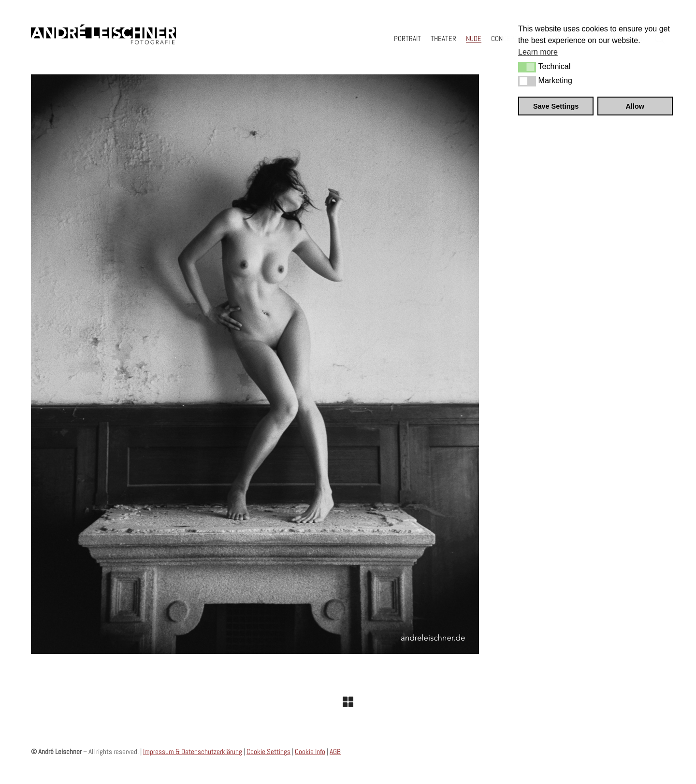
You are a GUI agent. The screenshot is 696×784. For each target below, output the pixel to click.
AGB (335, 751)
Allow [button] (635, 106)
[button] (527, 67)
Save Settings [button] (556, 106)
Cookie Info (310, 751)
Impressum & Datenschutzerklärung (193, 751)
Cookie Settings (268, 751)
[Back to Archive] (348, 702)
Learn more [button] (538, 52)
